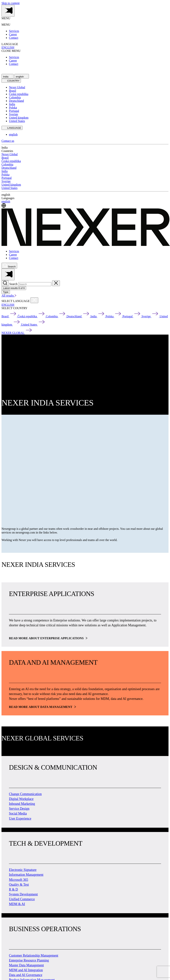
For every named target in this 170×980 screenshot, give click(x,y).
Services (14, 251)
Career (13, 255)
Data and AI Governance (26, 975)
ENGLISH (8, 47)
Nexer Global (17, 87)
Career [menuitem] (13, 34)
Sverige (14, 114)
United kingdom (19, 118)
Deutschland (16, 101)
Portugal (14, 111)
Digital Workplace (21, 799)
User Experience (20, 819)
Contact (14, 258)
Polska (13, 108)
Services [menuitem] (14, 31)
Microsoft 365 (19, 880)
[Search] (5, 283)
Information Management (26, 875)
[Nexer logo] (86, 245)
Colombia (15, 97)
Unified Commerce (22, 899)
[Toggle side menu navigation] (8, 11)
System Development (23, 894)
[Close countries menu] (34, 300)
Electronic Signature (23, 870)
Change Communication (25, 794)
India (8, 76)
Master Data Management (26, 965)
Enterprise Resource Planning (29, 960)
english (22, 76)
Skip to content (11, 3)
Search (13, 284)
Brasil (13, 91)
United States (17, 121)
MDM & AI (17, 904)
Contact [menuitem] (14, 38)
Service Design (19, 809)
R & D (13, 889)
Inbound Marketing (22, 804)
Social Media (18, 813)
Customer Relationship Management (34, 955)
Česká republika (19, 94)
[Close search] (56, 283)
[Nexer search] (9, 266)
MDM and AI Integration (26, 970)
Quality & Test (19, 885)
